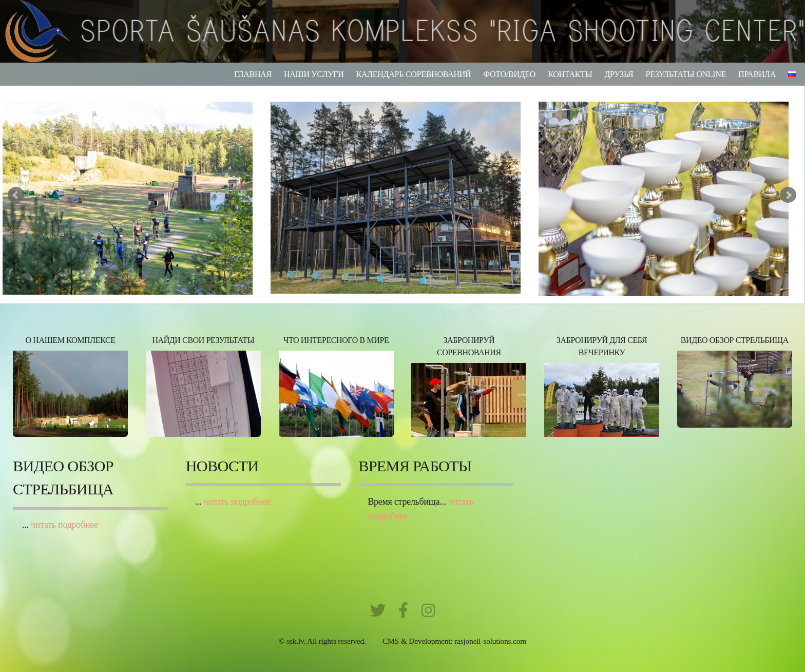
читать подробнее (64, 525)
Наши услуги (314, 74)
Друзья (619, 74)
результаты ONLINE (686, 74)
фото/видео (509, 74)
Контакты (570, 74)
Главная (253, 74)
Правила (757, 74)
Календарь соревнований (414, 74)
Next (788, 195)
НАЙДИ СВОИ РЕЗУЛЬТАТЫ (203, 340)
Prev (16, 195)
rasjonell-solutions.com (490, 641)
